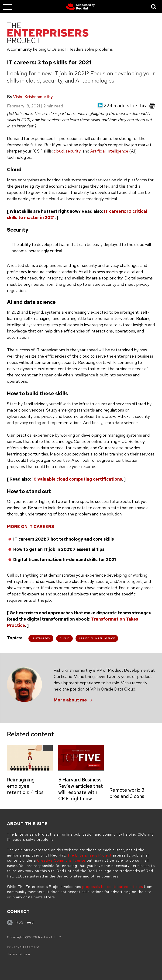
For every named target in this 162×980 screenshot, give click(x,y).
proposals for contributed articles (113, 887)
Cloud (64, 638)
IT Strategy (41, 638)
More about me (70, 700)
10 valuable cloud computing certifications (77, 479)
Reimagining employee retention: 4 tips (25, 786)
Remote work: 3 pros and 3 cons (127, 793)
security (73, 151)
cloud (59, 151)
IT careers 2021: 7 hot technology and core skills (64, 539)
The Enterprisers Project (89, 855)
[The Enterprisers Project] (48, 34)
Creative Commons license (61, 860)
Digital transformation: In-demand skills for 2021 (65, 560)
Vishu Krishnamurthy (33, 97)
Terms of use (19, 954)
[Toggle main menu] (7, 7)
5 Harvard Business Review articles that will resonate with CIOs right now (81, 789)
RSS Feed (25, 922)
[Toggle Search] (154, 7)
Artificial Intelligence (109, 151)
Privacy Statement (23, 947)
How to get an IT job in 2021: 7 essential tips (59, 549)
